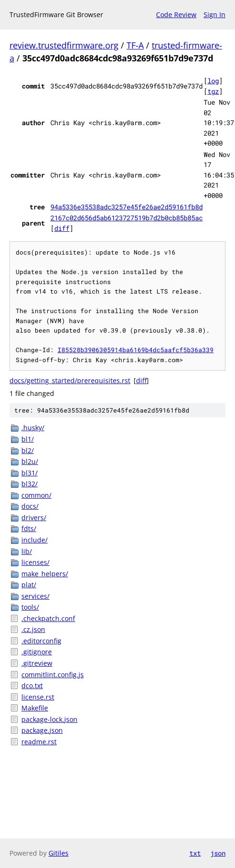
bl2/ (28, 450)
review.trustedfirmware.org (64, 45)
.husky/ (33, 428)
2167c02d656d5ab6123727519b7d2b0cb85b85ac (127, 218)
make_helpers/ (45, 574)
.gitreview (37, 663)
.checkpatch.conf (48, 618)
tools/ (30, 607)
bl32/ (29, 484)
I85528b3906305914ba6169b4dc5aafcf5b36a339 (136, 350)
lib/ (27, 551)
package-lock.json (49, 719)
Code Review (176, 15)
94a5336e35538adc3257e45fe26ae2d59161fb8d (127, 207)
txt (195, 853)
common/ (36, 495)
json (218, 853)
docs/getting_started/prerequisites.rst (70, 380)
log (213, 81)
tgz (213, 91)
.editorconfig (41, 641)
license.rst (38, 697)
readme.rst (39, 742)
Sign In (215, 15)
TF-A (135, 45)
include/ (34, 540)
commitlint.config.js (53, 675)
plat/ (29, 585)
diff (62, 228)
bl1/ (28, 439)
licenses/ (35, 562)
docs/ (30, 506)
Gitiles (59, 853)
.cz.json (33, 629)
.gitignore (37, 652)
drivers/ (34, 518)
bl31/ (29, 473)
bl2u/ (30, 461)
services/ (35, 596)
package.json (42, 730)
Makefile (35, 708)
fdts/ (29, 528)
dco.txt (32, 686)
